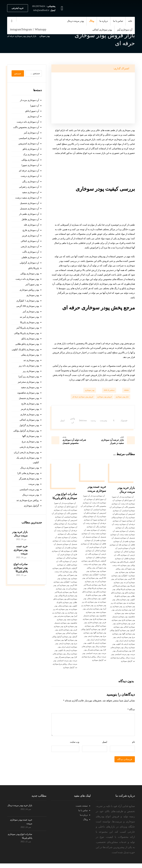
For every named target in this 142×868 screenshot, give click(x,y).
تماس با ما (83, 815)
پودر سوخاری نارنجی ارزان (26, 452)
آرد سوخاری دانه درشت (28, 122)
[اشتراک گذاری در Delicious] (77, 423)
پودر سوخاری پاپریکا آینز (121, 590)
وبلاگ (85, 824)
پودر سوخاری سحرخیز (123, 614)
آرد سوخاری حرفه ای (29, 171)
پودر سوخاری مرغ (30, 441)
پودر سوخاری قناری (123, 628)
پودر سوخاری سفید (30, 387)
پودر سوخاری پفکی (123, 604)
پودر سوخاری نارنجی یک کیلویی (28, 460)
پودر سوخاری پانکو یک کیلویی (25, 349)
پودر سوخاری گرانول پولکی (120, 635)
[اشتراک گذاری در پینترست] (103, 423)
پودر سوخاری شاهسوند (28, 393)
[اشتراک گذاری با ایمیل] (55, 423)
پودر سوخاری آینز (121, 584)
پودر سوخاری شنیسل (120, 621)
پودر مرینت (34, 484)
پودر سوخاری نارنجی (124, 642)
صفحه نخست (82, 810)
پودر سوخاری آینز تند (29, 317)
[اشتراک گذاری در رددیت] (90, 423)
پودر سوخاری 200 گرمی (28, 306)
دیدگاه (131, 714)
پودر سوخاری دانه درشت (121, 570)
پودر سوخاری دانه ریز (118, 608)
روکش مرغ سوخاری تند (28, 500)
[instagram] (16, 29)
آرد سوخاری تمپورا (128, 525)
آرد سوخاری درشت (121, 529)
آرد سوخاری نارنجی (30, 246)
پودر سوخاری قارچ (128, 625)
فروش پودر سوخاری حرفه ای (83, 397)
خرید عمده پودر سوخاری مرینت (21, 550)
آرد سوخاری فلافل (30, 219)
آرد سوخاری (120, 505)
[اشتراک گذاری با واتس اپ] (65, 423)
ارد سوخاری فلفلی (30, 257)
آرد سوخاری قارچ (31, 230)
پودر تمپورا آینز (130, 573)
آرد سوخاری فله (124, 549)
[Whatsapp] (39, 29)
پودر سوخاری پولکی (30, 274)
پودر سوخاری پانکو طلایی (27, 344)
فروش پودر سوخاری (104, 397)
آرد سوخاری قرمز (124, 553)
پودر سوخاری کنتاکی (29, 420)
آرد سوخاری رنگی (31, 181)
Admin (126, 390)
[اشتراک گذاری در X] (113, 423)
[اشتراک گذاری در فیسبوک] (122, 423)
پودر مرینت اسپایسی (122, 659)
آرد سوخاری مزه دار (126, 501)
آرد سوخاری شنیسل (121, 542)
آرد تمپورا (115, 501)
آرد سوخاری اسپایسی (29, 138)
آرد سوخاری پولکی (118, 522)
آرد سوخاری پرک (31, 154)
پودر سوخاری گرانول (29, 425)
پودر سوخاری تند (31, 360)
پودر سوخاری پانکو (30, 339)
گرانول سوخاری (127, 666)
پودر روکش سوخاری (29, 290)
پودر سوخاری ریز (129, 611)
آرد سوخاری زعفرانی (29, 187)
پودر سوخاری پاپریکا (30, 322)
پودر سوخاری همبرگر (124, 655)
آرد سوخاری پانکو (121, 519)
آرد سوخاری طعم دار (29, 214)
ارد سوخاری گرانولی (29, 263)
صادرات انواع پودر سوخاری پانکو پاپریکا (21, 568)
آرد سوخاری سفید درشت (27, 198)
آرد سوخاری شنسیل (29, 203)
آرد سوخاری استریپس (29, 144)
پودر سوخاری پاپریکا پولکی (125, 594)
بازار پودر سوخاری (122, 397)
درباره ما (84, 820)
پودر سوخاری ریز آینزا (29, 376)
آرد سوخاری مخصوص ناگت (26, 127)
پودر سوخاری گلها (129, 638)
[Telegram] (27, 29)
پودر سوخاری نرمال (30, 468)
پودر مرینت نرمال (31, 495)
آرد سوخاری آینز (118, 512)
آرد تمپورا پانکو (130, 505)
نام (134, 746)
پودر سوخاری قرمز (30, 409)
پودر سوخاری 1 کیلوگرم (28, 301)
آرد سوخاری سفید (122, 536)
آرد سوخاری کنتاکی (30, 241)
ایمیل (105, 746)
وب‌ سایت (75, 746)
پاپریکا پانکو (124, 566)
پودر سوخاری (90, 390)
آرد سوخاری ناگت (123, 560)
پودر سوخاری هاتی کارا (28, 473)
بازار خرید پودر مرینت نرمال (20, 810)
